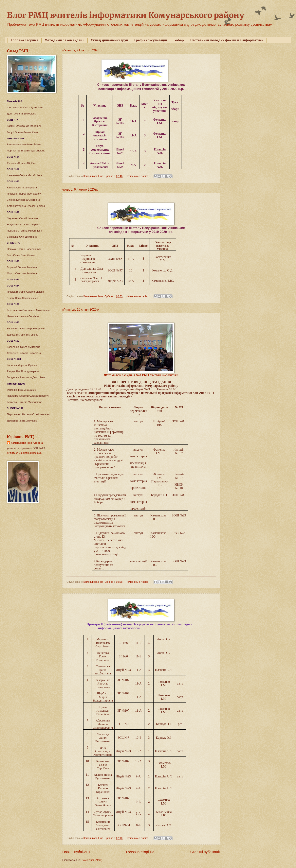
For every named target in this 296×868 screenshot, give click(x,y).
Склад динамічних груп (109, 40)
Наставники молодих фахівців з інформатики (227, 40)
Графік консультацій (151, 40)
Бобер (179, 40)
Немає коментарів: (137, 176)
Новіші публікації (76, 852)
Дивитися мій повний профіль (25, 453)
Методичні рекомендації (65, 40)
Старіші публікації (205, 852)
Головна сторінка (25, 40)
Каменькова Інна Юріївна (27, 443)
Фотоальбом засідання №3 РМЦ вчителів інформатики (141, 375)
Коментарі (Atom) (92, 860)
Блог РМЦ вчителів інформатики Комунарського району (126, 15)
